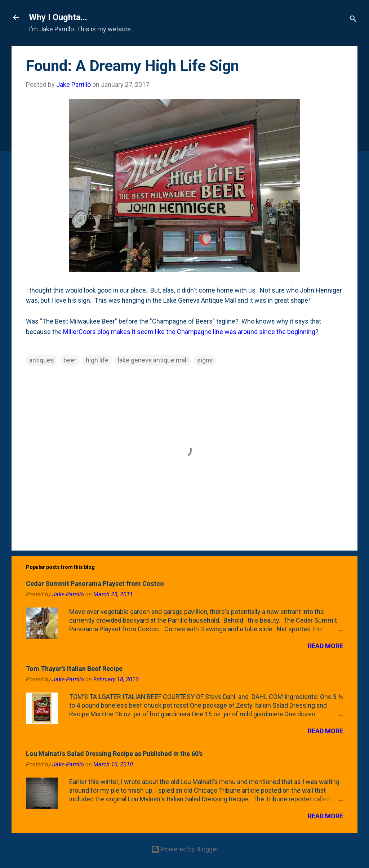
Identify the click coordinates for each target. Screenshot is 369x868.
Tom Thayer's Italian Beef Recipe (74, 669)
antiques (42, 360)
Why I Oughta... (58, 17)
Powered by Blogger (185, 849)
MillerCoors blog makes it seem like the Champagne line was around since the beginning (189, 332)
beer (70, 360)
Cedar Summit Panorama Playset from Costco (95, 584)
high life (97, 360)
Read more (325, 646)
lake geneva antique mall (153, 360)
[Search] (353, 20)
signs (205, 360)
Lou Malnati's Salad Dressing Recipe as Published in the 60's (114, 754)
